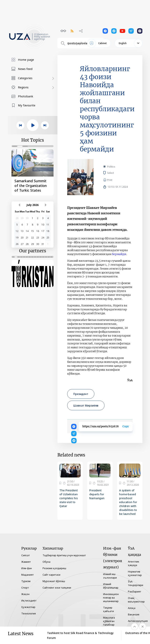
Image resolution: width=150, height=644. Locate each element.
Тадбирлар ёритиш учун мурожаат (64, 555)
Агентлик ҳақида (134, 563)
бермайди (119, 254)
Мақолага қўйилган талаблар (109, 621)
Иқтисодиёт (29, 601)
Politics (111, 167)
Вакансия (134, 614)
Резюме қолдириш (54, 568)
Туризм (26, 581)
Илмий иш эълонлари (110, 576)
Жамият (26, 562)
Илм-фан (27, 568)
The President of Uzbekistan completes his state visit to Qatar (69, 498)
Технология (29, 613)
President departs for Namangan (97, 494)
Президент (81, 394)
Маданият (28, 575)
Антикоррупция (138, 621)
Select (115, 173)
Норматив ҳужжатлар (135, 573)
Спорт (25, 588)
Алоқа (132, 608)
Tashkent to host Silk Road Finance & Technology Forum (80, 635)
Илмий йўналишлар (111, 586)
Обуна (46, 562)
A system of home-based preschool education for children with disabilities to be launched (128, 502)
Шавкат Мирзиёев (86, 405)
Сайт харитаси (51, 575)
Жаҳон (25, 594)
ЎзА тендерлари (136, 583)
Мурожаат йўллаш (54, 581)
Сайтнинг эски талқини (57, 588)
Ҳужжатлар (28, 607)
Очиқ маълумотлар (136, 600)
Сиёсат (26, 555)
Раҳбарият (135, 591)
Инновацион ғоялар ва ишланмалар (111, 598)
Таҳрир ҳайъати (108, 609)
